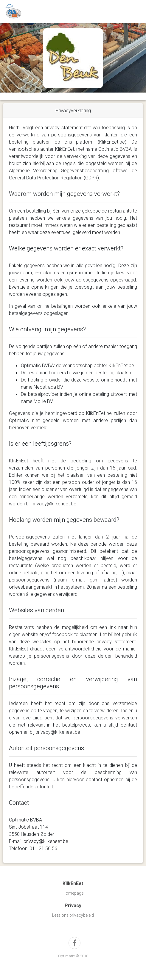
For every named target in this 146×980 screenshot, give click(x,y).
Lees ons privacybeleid (73, 915)
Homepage (73, 893)
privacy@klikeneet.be (46, 841)
